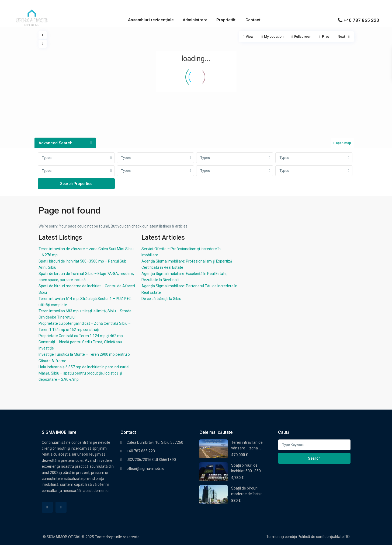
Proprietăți (226, 20)
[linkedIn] (61, 507)
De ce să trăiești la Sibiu (161, 299)
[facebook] (47, 507)
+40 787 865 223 (361, 20)
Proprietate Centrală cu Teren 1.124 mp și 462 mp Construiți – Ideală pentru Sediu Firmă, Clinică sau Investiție (81, 342)
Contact (253, 20)
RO (347, 537)
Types (47, 158)
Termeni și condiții (282, 537)
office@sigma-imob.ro (145, 469)
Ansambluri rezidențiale (151, 20)
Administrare (195, 20)
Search (314, 458)
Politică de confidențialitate (321, 537)
